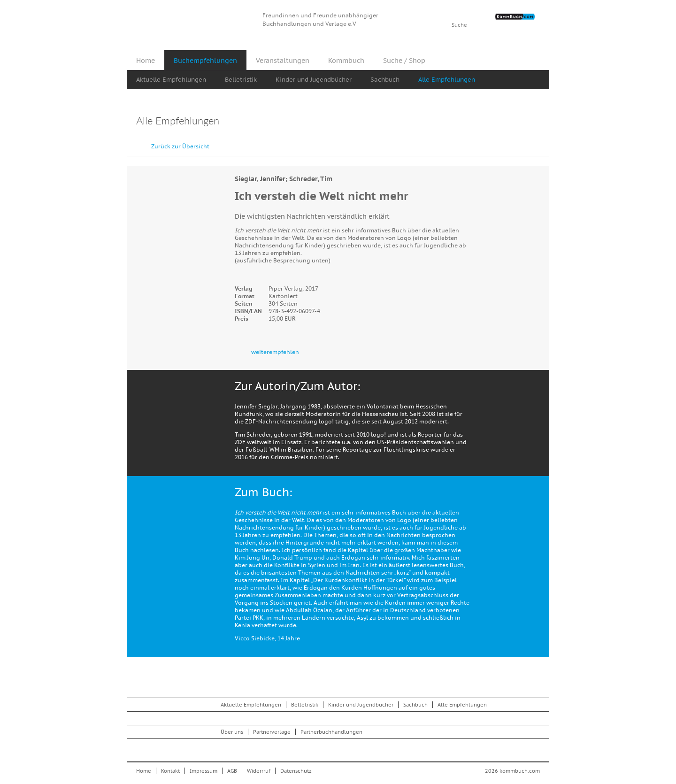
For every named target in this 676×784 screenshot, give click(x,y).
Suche (459, 25)
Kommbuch (194, 20)
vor (540, 142)
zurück (519, 142)
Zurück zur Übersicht (180, 146)
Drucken (535, 122)
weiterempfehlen (275, 352)
